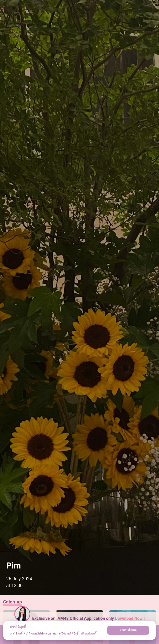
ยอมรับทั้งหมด (128, 630)
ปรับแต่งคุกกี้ (89, 633)
